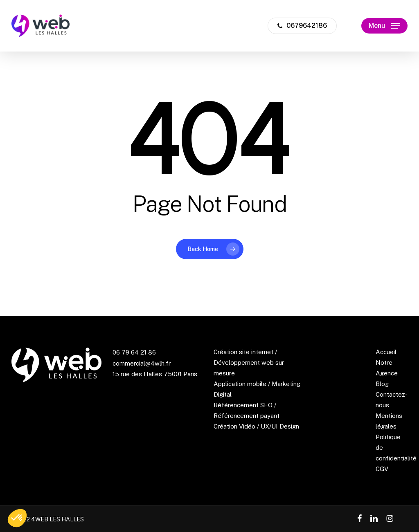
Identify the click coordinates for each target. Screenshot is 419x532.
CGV (382, 469)
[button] (384, 26)
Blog (382, 384)
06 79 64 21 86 (134, 352)
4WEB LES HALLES (57, 519)
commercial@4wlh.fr (142, 363)
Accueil (386, 352)
